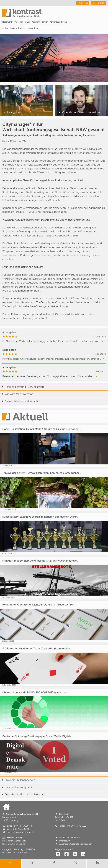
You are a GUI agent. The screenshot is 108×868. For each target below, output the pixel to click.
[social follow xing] (58, 854)
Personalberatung (22, 22)
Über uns (22, 28)
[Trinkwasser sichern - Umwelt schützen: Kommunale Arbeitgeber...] (54, 490)
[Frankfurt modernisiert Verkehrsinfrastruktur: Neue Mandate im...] (54, 578)
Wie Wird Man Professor (16, 394)
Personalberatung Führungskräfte (22, 387)
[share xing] (32, 864)
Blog (36, 28)
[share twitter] (76, 864)
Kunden (13, 28)
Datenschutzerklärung (68, 838)
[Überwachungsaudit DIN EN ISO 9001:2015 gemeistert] (54, 709)
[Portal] (55, 14)
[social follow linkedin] (83, 854)
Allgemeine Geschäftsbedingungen (74, 844)
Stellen (5, 28)
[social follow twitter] (75, 854)
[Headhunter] (26, 100)
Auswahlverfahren (40, 22)
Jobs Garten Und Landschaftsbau (22, 794)
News (30, 28)
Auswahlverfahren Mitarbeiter (20, 401)
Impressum (63, 841)
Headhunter (8, 22)
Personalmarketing (58, 22)
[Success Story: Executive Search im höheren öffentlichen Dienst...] (54, 534)
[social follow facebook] (66, 854)
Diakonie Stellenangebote (18, 780)
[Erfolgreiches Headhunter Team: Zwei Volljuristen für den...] (54, 666)
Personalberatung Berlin (17, 787)
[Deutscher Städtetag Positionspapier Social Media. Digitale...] (54, 753)
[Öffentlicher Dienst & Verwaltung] (82, 100)
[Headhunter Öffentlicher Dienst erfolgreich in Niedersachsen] (54, 622)
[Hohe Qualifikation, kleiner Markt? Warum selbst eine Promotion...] (54, 446)
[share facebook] (54, 864)
